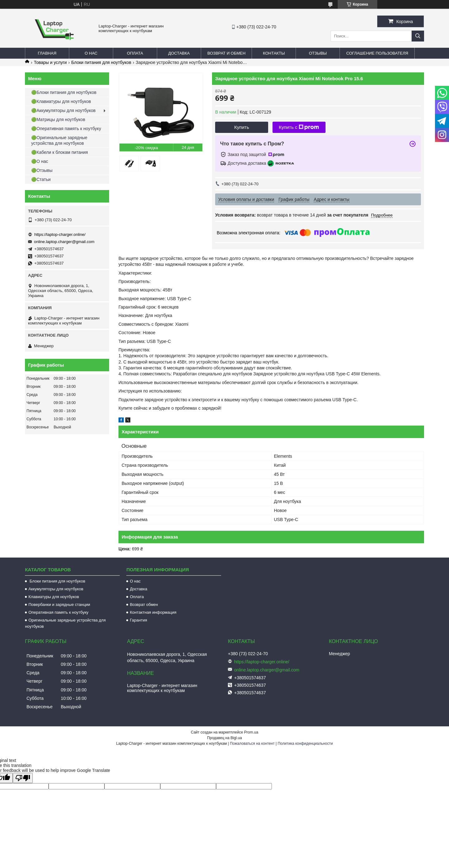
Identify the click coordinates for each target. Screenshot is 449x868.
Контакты (274, 53)
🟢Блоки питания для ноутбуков (64, 92)
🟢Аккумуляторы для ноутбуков (63, 110)
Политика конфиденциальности (305, 744)
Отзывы (318, 53)
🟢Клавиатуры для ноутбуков (61, 101)
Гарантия (138, 620)
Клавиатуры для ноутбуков (54, 597)
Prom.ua (251, 732)
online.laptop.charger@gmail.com (64, 242)
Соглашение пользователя (377, 53)
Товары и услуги (50, 62)
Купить (241, 127)
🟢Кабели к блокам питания (60, 152)
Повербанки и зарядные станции (59, 605)
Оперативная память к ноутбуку (58, 612)
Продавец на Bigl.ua (224, 738)
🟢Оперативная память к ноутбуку (66, 129)
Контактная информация (153, 612)
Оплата (135, 53)
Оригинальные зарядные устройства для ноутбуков (65, 623)
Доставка (179, 53)
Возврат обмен (144, 605)
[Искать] (418, 36)
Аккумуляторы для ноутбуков (56, 589)
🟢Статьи (41, 179)
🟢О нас (40, 161)
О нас (91, 53)
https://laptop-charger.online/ (60, 234)
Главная (47, 53)
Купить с (299, 127)
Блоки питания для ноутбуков (101, 62)
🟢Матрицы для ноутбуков (58, 119)
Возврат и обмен (226, 53)
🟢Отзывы (42, 170)
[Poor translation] (23, 778)
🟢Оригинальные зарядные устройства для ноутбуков (59, 140)
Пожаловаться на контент (252, 744)
